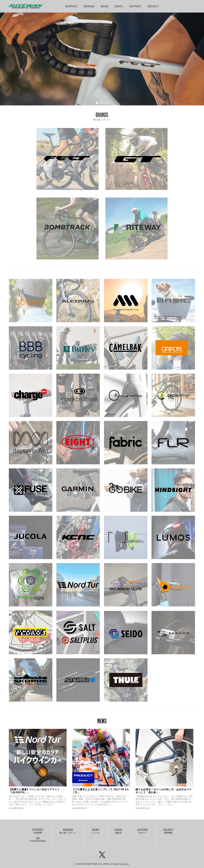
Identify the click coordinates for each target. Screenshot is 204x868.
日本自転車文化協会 (38, 839)
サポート (143, 831)
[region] (102, 59)
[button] (97, 103)
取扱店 (118, 831)
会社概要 (38, 831)
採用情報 (168, 831)
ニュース (95, 831)
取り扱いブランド (68, 831)
